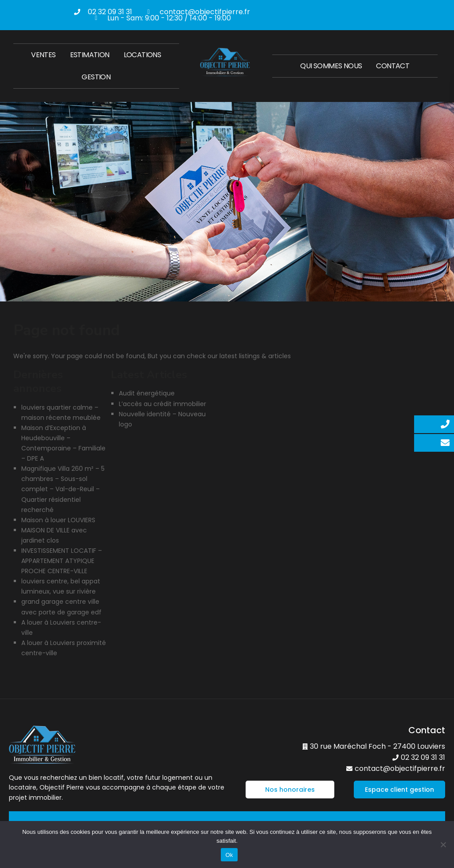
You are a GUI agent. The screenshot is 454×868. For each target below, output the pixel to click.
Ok (229, 855)
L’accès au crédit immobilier (162, 404)
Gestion (96, 77)
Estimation (90, 55)
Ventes (43, 55)
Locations (143, 55)
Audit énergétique (147, 393)
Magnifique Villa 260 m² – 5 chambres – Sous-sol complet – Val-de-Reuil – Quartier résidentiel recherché (63, 489)
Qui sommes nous (331, 66)
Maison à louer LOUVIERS (58, 520)
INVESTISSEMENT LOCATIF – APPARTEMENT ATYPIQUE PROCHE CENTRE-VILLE (62, 561)
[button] (290, 790)
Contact (393, 66)
